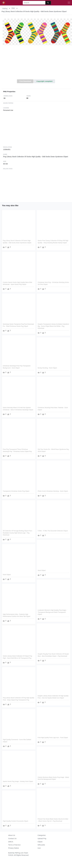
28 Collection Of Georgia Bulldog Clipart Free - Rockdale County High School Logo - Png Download (18, 534)
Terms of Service (14, 845)
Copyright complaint (44, 81)
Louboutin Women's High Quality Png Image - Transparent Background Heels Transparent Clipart (52, 613)
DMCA (11, 842)
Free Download (25, 81)
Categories (42, 835)
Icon (39, 848)
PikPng (5, 9)
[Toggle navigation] (69, 3)
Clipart (40, 842)
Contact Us (12, 838)
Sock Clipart (41, 572)
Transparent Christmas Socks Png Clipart (16, 492)
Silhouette (41, 845)
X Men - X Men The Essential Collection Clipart (52, 532)
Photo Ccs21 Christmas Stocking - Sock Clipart (52, 492)
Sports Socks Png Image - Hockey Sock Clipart (35, 783)
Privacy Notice (14, 848)
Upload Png (42, 838)
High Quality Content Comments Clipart (33, 823)
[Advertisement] (36, 63)
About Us (12, 835)
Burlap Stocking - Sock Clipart (47, 369)
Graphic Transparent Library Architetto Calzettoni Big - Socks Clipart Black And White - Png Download (53, 327)
